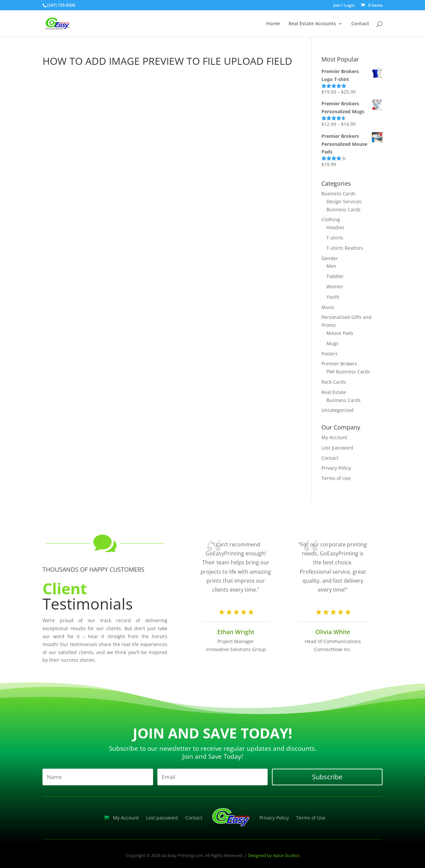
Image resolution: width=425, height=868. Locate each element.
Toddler (335, 276)
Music (328, 307)
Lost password (337, 448)
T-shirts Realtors (345, 248)
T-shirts (335, 238)
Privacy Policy (336, 468)
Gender (330, 258)
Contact (360, 24)
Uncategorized (338, 410)
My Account (334, 437)
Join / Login (344, 6)
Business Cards (339, 193)
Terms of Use (336, 478)
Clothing (331, 219)
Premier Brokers (339, 364)
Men (331, 266)
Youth (333, 297)
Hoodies (335, 227)
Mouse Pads (340, 333)
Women (335, 287)
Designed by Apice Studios (274, 856)
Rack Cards (334, 382)
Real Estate (334, 392)
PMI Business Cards (348, 372)
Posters (330, 354)
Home (273, 24)
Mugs (333, 343)
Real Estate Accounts (312, 24)
